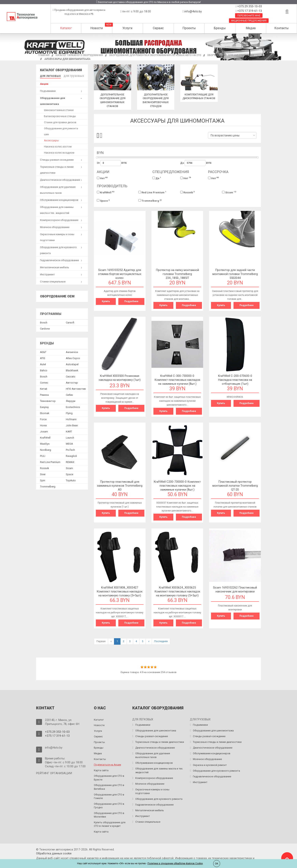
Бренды (220, 28)
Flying (69, 412)
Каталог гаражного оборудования (79, 55)
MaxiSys (45, 443)
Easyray (44, 406)
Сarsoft (70, 322)
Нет (102, 178)
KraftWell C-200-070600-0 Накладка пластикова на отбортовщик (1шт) (235, 380)
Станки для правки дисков (60, 122)
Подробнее (131, 301)
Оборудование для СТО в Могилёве (109, 815)
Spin (43, 480)
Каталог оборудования (61, 70)
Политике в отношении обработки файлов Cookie (175, 863)
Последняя (161, 641)
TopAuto (71, 480)
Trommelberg (150, 201)
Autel (43, 364)
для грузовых (68, 75)
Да (157, 178)
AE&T (43, 351)
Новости (97, 28)
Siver (43, 474)
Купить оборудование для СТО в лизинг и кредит (110, 824)
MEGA (69, 443)
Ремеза (44, 394)
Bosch (44, 322)
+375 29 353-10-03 (249, 6)
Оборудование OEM (57, 296)
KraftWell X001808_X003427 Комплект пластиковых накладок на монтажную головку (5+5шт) (120, 591)
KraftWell (106, 192)
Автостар (72, 382)
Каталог (66, 28)
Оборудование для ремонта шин (61, 131)
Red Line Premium (152, 192)
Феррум (71, 400)
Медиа (251, 28)
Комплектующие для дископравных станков (199, 98)
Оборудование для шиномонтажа (231, 55)
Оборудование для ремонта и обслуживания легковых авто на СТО (155, 55)
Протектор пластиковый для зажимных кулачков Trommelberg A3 (120, 486)
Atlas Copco (73, 357)
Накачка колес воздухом (59, 152)
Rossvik (187, 192)
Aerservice (72, 351)
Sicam (229, 192)
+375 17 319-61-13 (249, 11)
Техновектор (48, 400)
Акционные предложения (249, 21)
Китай (44, 388)
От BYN (112, 163)
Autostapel (72, 364)
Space (103, 201)
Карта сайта (101, 770)
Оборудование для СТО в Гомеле (109, 796)
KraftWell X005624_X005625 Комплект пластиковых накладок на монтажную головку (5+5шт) (177, 591)
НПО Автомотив (76, 388)
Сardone (45, 328)
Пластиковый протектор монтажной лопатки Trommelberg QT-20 (235, 486)
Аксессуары (51, 140)
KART (69, 431)
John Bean (72, 425)
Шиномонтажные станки (59, 109)
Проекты (189, 28)
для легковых (48, 75)
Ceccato (71, 376)
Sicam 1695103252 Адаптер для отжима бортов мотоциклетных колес (120, 274)
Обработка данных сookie (54, 853)
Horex (43, 425)
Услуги (127, 28)
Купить (106, 301)
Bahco (44, 370)
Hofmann (71, 419)
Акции (44, 83)
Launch (70, 437)
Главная (44, 55)
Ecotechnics (73, 406)
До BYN (196, 163)
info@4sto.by (193, 11)
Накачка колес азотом (58, 146)
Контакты (282, 28)
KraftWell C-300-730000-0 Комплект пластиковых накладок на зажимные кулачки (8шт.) (177, 380)
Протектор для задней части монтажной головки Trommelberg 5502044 (235, 274)
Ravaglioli (71, 455)
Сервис (158, 28)
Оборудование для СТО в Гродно (109, 806)
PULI (43, 455)
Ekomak (45, 412)
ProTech (70, 449)
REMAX (70, 461)
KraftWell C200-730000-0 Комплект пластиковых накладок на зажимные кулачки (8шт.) (177, 486)
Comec (44, 382)
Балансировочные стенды (60, 115)
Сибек (69, 394)
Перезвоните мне (249, 15)
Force (43, 419)
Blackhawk (72, 370)
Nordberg (46, 449)
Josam (44, 431)
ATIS (43, 357)
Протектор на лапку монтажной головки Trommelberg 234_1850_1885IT (177, 274)
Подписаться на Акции (107, 765)
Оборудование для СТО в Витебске (109, 787)
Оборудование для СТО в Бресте (109, 778)
